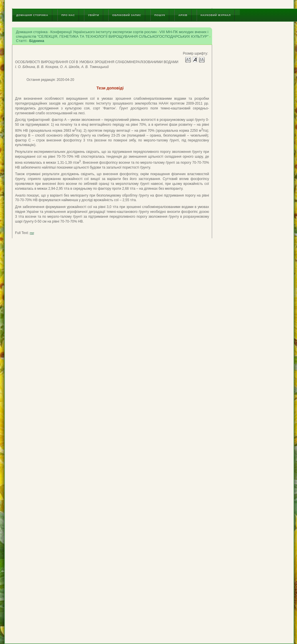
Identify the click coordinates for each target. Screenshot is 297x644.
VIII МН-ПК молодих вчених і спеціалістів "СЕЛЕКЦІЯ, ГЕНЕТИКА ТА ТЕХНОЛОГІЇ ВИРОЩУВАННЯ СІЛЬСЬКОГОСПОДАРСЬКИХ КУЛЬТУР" (112, 34)
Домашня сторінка (32, 15)
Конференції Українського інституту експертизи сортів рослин (103, 32)
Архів (183, 15)
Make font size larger (202, 59)
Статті (21, 41)
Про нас (68, 15)
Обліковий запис (127, 15)
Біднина (37, 41)
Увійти (93, 15)
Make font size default (195, 59)
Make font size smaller (188, 59)
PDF (32, 233)
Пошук (160, 15)
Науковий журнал (216, 15)
